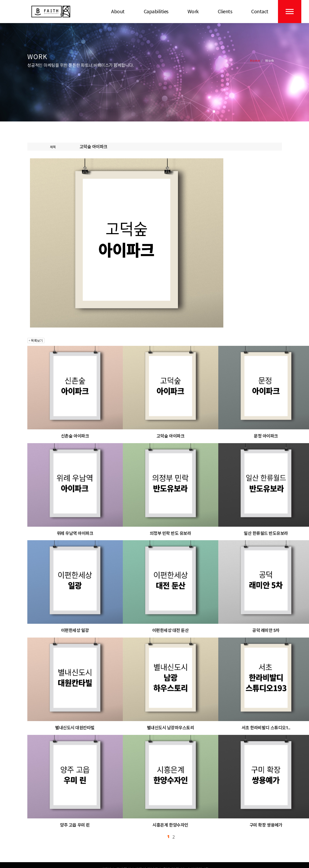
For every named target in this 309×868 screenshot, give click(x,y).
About (118, 11)
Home (255, 60)
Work (193, 11)
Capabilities (156, 11)
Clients (225, 11)
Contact (260, 11)
